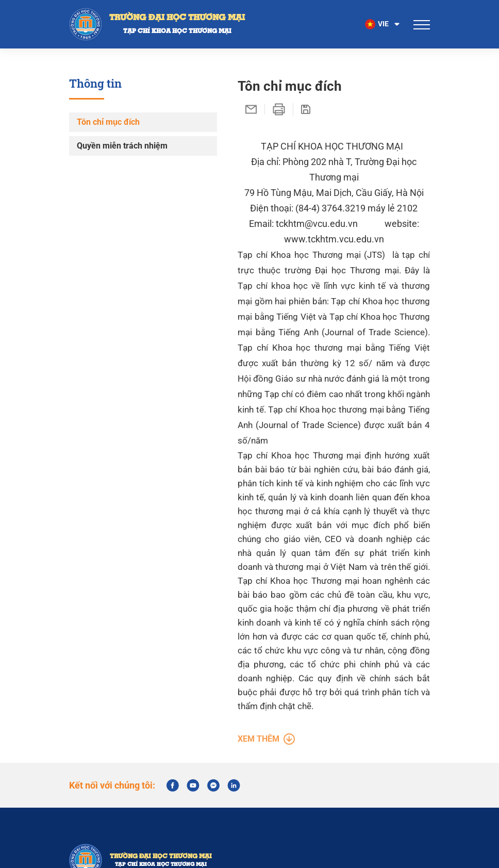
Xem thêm (266, 756)
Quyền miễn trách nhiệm (122, 146)
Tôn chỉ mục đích (108, 122)
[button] (383, 24)
